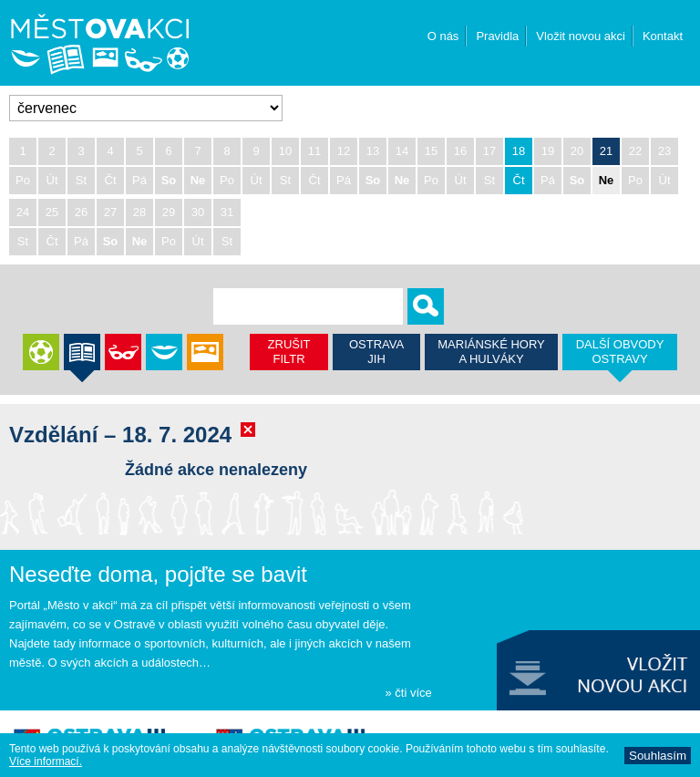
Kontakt (663, 36)
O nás (443, 36)
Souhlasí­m (658, 756)
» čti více (408, 693)
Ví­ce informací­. (46, 761)
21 (606, 151)
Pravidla (497, 36)
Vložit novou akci (581, 36)
